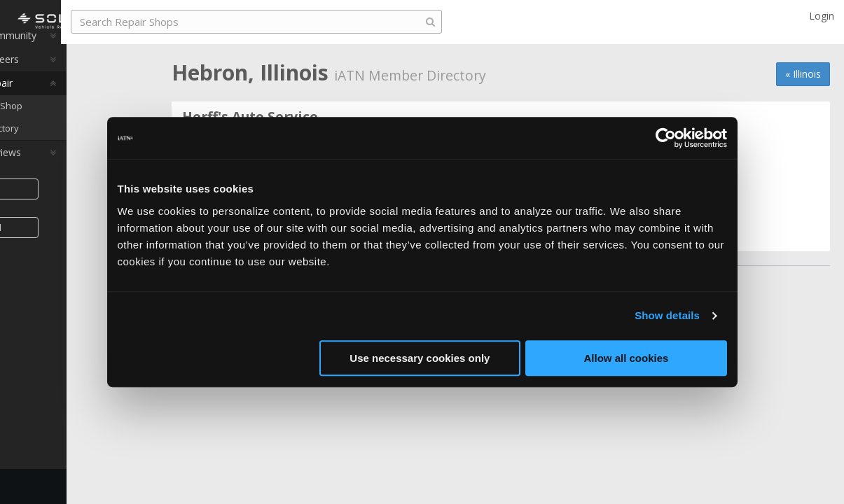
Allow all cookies (627, 358)
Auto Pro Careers (62, 79)
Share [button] (72, 209)
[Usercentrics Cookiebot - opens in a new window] (666, 138)
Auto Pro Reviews (63, 173)
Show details (667, 315)
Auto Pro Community (70, 56)
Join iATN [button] (71, 247)
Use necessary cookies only (420, 358)
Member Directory (72, 148)
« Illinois (803, 74)
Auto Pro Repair (58, 103)
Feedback (39, 486)
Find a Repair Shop (74, 126)
